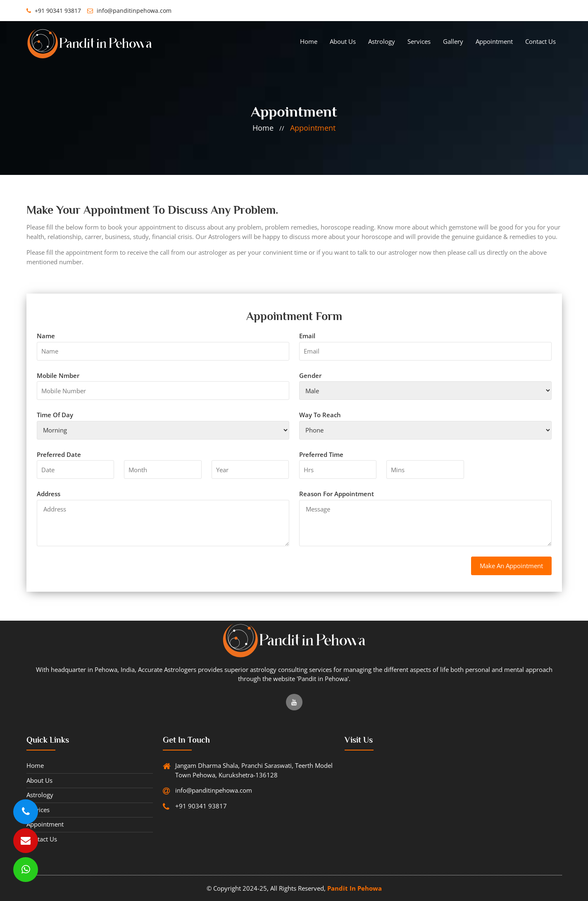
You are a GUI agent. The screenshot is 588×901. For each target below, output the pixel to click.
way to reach (320, 415)
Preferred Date (59, 454)
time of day (55, 415)
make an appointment (511, 566)
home (263, 128)
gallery (453, 41)
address (49, 494)
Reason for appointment (337, 494)
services (419, 41)
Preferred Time (321, 454)
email (307, 336)
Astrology (382, 41)
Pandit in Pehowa (355, 888)
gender (310, 375)
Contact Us (540, 41)
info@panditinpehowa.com (129, 11)
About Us (343, 41)
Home (309, 41)
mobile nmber (58, 375)
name (46, 336)
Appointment (494, 41)
